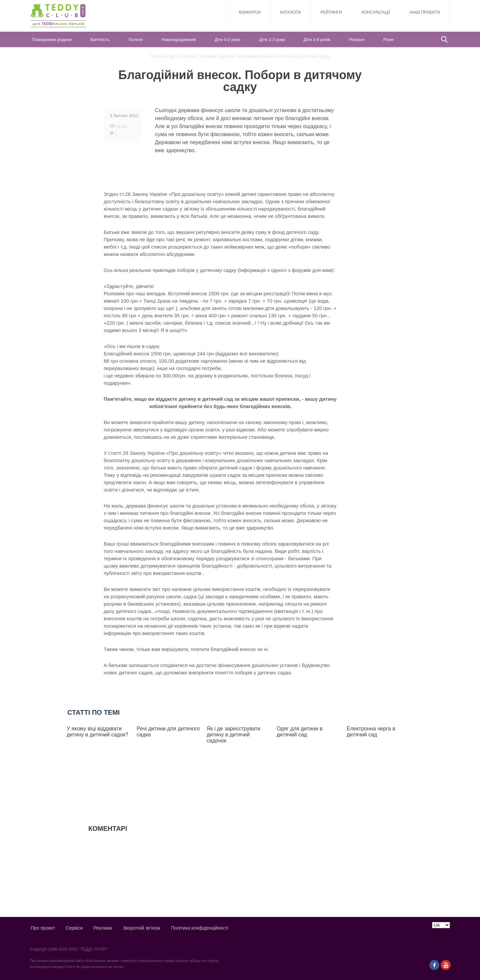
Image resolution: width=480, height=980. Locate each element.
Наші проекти (425, 12)
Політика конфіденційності (200, 928)
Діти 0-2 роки (227, 40)
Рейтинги (331, 12)
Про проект (43, 928)
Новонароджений (178, 40)
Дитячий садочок (216, 56)
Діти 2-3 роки (272, 40)
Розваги (357, 40)
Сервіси (74, 928)
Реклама (103, 928)
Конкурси (250, 12)
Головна (158, 56)
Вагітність (100, 40)
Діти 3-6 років (317, 40)
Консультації (376, 12)
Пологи (135, 40)
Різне (388, 40)
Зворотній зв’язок (141, 928)
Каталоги (291, 12)
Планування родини (52, 40)
